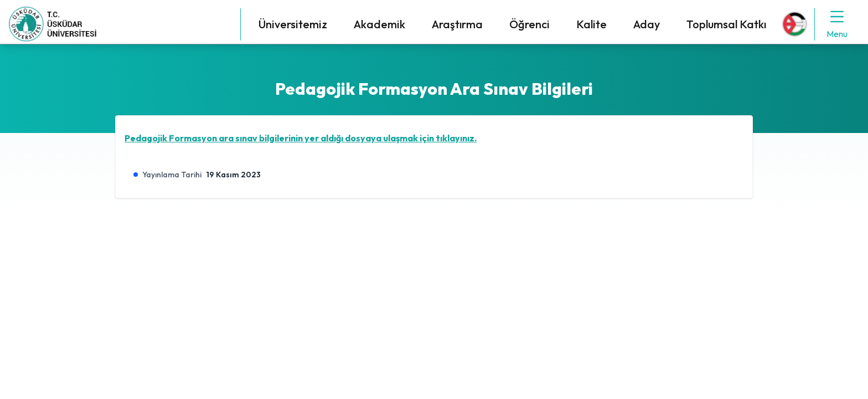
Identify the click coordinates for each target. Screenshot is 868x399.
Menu (837, 24)
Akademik (379, 24)
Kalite (591, 24)
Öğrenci (529, 24)
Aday (647, 24)
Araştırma (457, 24)
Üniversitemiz (293, 24)
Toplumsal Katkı (726, 24)
